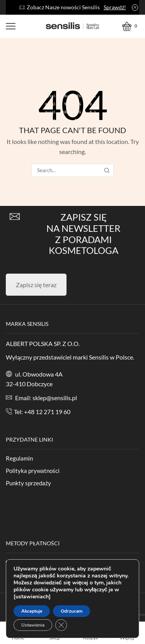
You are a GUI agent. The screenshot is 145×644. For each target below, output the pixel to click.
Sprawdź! (115, 7)
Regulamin (19, 458)
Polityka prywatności (33, 471)
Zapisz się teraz (36, 285)
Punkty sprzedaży (28, 483)
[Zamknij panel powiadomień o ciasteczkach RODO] (61, 625)
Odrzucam (72, 611)
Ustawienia (33, 625)
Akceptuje (32, 611)
